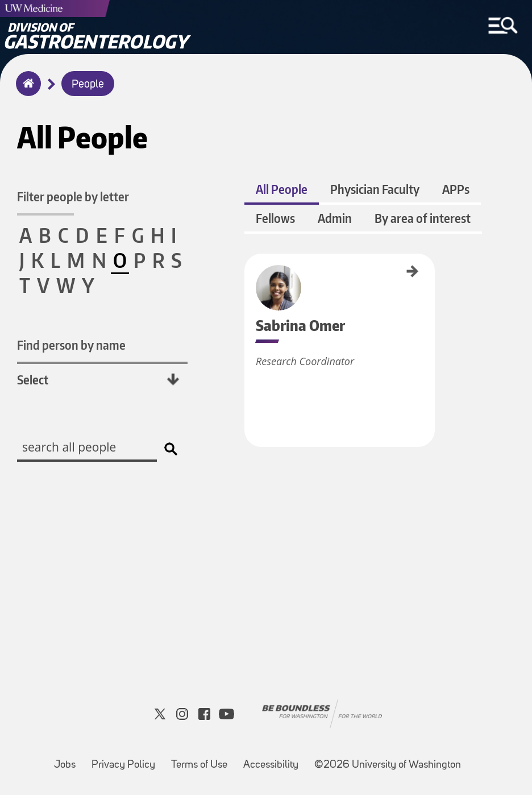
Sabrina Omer (248, 272)
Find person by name (71, 345)
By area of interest (423, 218)
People (88, 85)
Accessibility (274, 759)
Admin (335, 218)
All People (282, 189)
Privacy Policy (127, 759)
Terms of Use (203, 759)
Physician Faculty (375, 189)
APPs (456, 189)
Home (26, 91)
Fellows (275, 218)
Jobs (68, 759)
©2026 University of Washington (388, 765)
